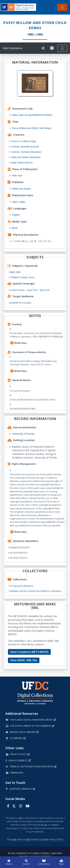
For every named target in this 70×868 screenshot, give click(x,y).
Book (15, 228)
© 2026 (35, 855)
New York (17, 176)
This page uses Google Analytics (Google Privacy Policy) (35, 839)
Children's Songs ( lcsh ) (23, 277)
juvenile (14, 303)
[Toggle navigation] (62, 7)
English (16, 215)
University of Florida (23, 434)
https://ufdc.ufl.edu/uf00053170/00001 (32, 115)
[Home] (9, 862)
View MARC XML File (24, 660)
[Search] (26, 862)
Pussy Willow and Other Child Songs (32, 128)
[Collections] (44, 862)
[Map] (61, 862)
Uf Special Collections (22, 586)
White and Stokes (21, 189)
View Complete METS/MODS (29, 652)
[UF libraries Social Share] (43, 48)
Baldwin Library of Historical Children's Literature (36, 591)
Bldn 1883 (16, 272)
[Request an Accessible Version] (52, 48)
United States (18, 290)
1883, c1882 (19, 202)
